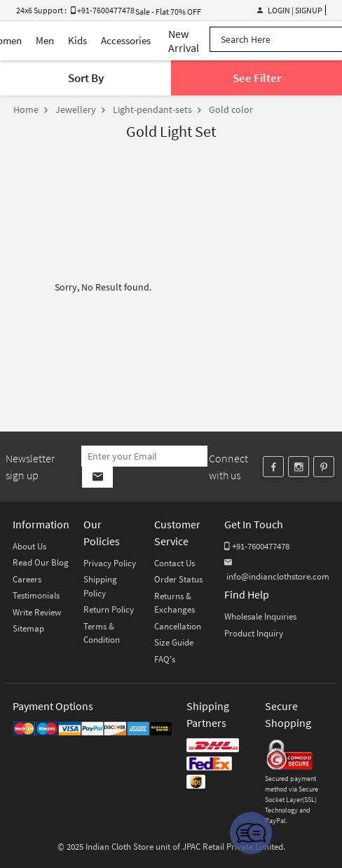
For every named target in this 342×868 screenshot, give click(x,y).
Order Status (178, 579)
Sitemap (28, 628)
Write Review (37, 612)
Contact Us (175, 563)
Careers (27, 579)
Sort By (86, 78)
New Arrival (184, 41)
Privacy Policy (110, 563)
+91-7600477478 (257, 546)
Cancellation (178, 626)
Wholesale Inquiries (260, 616)
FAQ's (165, 659)
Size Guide (174, 642)
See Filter (257, 78)
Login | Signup (290, 10)
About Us (29, 546)
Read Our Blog (41, 562)
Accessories (126, 40)
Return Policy (109, 609)
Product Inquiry (254, 633)
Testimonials (36, 595)
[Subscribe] (97, 477)
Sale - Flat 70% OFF (168, 12)
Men (45, 40)
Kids (77, 40)
